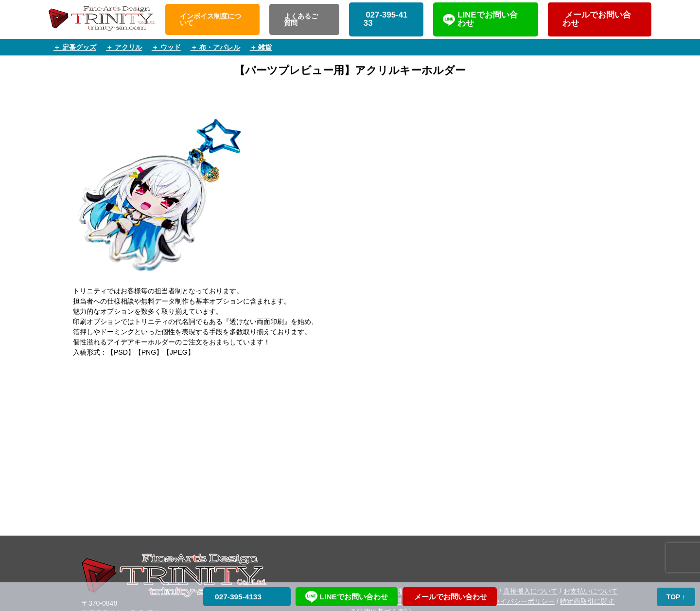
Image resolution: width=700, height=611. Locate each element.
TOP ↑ (676, 597)
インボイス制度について (210, 19)
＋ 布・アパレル (215, 47)
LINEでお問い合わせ (487, 19)
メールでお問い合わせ (597, 19)
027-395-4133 (386, 19)
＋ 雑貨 (261, 47)
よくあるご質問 (301, 19)
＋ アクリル (124, 47)
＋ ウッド (166, 47)
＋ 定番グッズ (75, 47)
